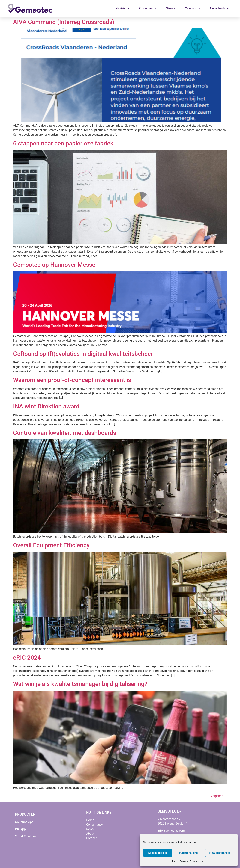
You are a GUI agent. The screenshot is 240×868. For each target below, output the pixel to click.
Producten (148, 9)
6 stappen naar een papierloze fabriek (63, 143)
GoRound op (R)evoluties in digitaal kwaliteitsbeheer (83, 354)
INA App (20, 829)
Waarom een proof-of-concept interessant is (72, 380)
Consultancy (94, 825)
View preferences (220, 853)
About (90, 834)
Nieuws (171, 8)
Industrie (122, 9)
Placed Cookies (180, 861)
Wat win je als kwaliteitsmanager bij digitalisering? (80, 684)
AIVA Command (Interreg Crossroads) (64, 22)
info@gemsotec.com (171, 831)
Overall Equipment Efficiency (51, 545)
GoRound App (24, 822)
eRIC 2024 (27, 658)
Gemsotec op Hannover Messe (54, 265)
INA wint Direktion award (46, 406)
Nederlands (219, 9)
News (90, 829)
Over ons (193, 9)
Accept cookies (158, 853)
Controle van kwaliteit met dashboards (65, 433)
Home (90, 820)
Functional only (189, 853)
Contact (91, 838)
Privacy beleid (197, 861)
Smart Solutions (26, 836)
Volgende (219, 796)
